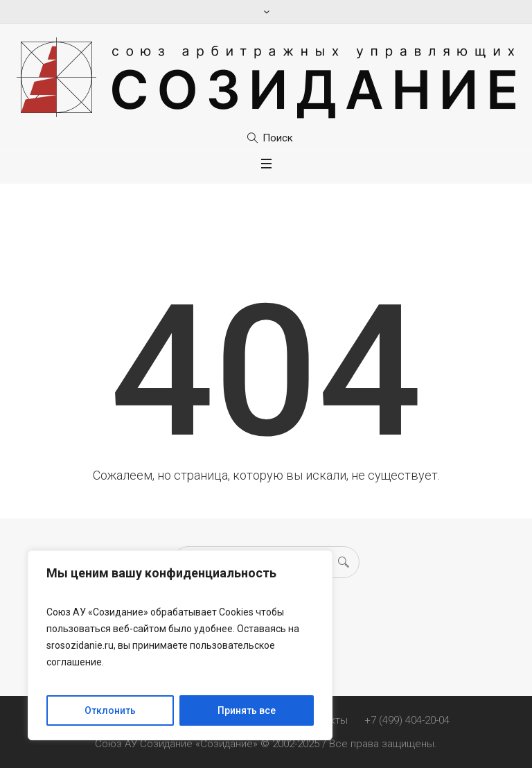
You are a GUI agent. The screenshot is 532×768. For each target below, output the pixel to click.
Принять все (247, 710)
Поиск (278, 138)
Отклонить (110, 710)
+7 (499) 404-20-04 (407, 720)
